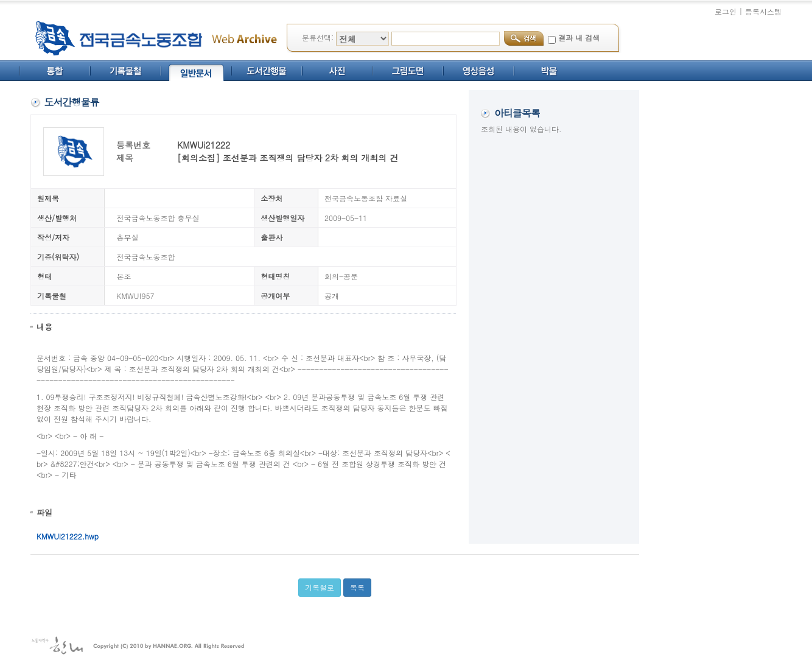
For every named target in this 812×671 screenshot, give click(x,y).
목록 (357, 587)
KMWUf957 (136, 296)
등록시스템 (763, 11)
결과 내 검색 (579, 37)
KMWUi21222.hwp (68, 536)
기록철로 (320, 587)
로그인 (726, 11)
